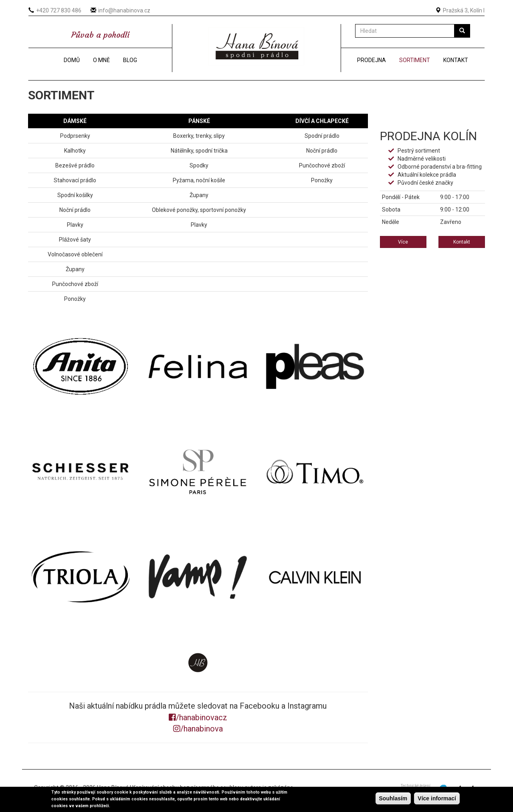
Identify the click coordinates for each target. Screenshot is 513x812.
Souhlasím (393, 798)
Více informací (437, 798)
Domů (72, 60)
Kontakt (456, 60)
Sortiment (415, 60)
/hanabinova (198, 729)
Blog (130, 60)
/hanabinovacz (198, 717)
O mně (101, 60)
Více (403, 242)
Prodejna (372, 60)
